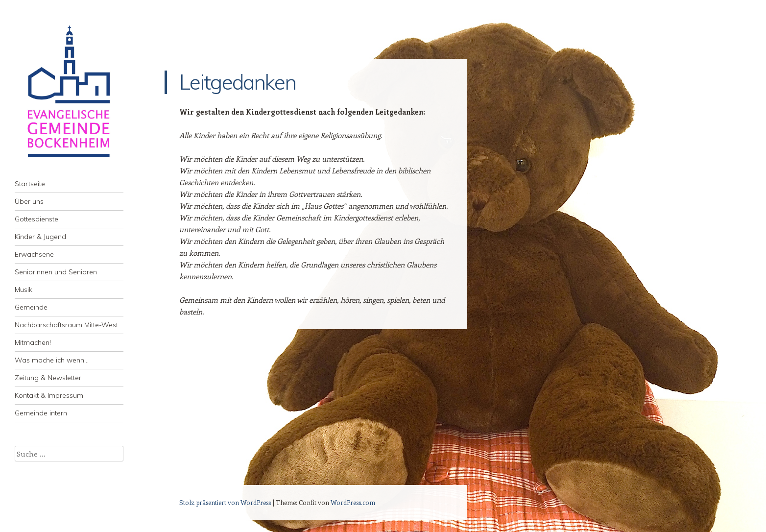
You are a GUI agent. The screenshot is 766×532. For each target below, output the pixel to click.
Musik (24, 290)
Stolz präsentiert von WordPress (225, 502)
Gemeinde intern (41, 413)
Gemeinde (31, 307)
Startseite (30, 184)
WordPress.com (353, 502)
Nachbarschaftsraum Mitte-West (66, 325)
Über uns (29, 201)
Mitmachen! (33, 342)
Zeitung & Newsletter (48, 378)
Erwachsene (34, 254)
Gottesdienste (36, 219)
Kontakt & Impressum (49, 395)
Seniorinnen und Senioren (56, 272)
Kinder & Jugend (40, 237)
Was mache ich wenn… (52, 360)
